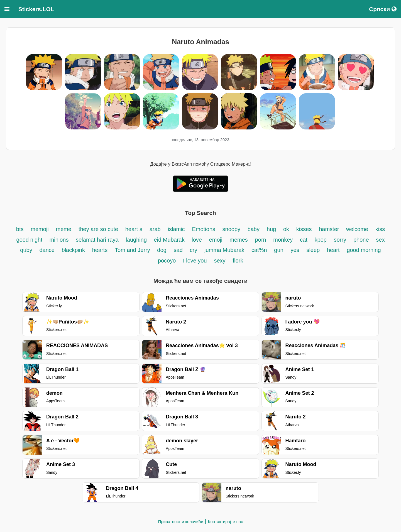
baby (254, 229)
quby (26, 250)
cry (194, 250)
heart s (134, 229)
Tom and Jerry (133, 250)
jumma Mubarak (225, 250)
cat (304, 240)
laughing (137, 240)
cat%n (259, 250)
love (197, 240)
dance (48, 250)
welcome (357, 229)
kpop (321, 240)
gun (279, 250)
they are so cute (99, 229)
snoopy (232, 229)
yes (295, 250)
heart (333, 250)
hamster (330, 229)
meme (64, 229)
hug (271, 229)
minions (59, 240)
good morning (364, 250)
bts (20, 229)
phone (361, 240)
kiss (380, 229)
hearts (100, 250)
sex (380, 240)
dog (162, 250)
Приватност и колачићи (180, 522)
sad (178, 250)
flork (238, 261)
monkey (283, 240)
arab (155, 229)
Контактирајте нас (226, 522)
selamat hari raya (97, 240)
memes (239, 240)
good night (30, 240)
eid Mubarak (170, 240)
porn (261, 240)
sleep (313, 250)
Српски (383, 9)
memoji (40, 229)
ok (286, 229)
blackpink (73, 250)
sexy (220, 261)
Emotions (203, 229)
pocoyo (167, 261)
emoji (216, 240)
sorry (340, 240)
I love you (195, 261)
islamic (176, 229)
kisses (304, 229)
